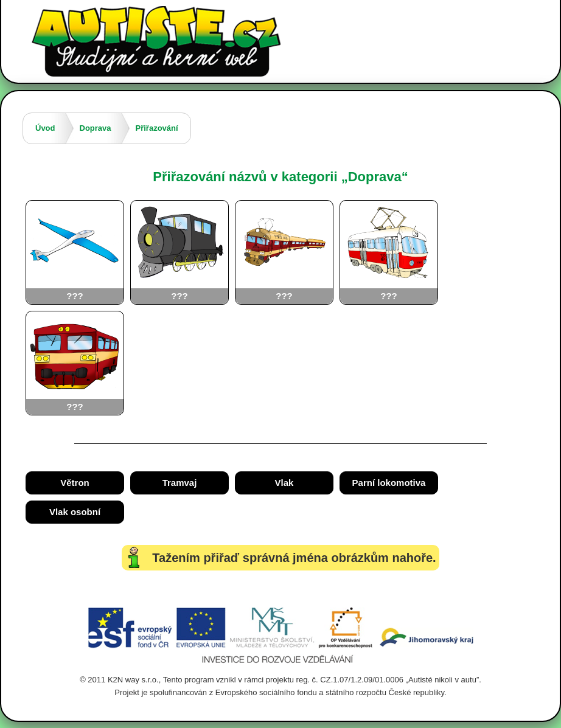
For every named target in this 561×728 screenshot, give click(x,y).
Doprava (96, 128)
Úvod (45, 128)
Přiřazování (157, 128)
